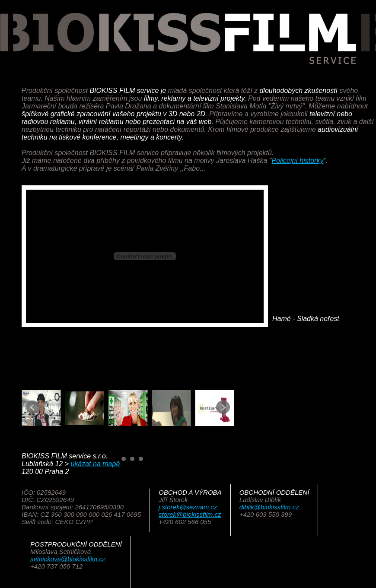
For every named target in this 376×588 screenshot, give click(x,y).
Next (223, 407)
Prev (33, 407)
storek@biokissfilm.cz (190, 514)
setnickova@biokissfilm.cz (68, 559)
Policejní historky (297, 161)
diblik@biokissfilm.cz (269, 507)
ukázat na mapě (95, 464)
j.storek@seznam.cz (188, 507)
